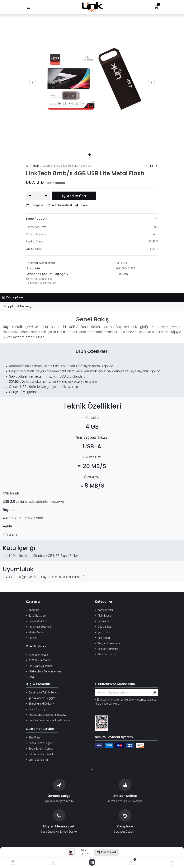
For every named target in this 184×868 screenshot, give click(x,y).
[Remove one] (30, 196)
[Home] (13, 861)
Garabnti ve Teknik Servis (43, 693)
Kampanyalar (105, 610)
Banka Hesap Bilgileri (41, 743)
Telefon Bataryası (108, 649)
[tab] (92, 307)
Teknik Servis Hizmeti (41, 754)
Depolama (104, 621)
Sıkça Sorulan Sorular (41, 749)
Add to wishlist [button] (59, 205)
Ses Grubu (104, 638)
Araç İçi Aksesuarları (110, 643)
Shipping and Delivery (41, 704)
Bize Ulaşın (35, 737)
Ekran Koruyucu (107, 654)
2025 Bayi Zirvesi (39, 655)
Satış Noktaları (37, 616)
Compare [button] (35, 205)
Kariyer (33, 638)
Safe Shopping (37, 709)
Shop (36, 166)
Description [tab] (13, 297)
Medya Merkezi (38, 632)
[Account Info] (171, 862)
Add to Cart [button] (74, 196)
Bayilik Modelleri (38, 621)
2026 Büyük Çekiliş (40, 660)
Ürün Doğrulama (38, 760)
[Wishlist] (132, 861)
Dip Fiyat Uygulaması (41, 666)
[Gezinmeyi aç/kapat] (29, 7)
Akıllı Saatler (105, 616)
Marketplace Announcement (45, 671)
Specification (36, 219)
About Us (34, 610)
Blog (31, 677)
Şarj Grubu (104, 632)
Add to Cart (106, 852)
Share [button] (81, 205)
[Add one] (46, 196)
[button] (33, 83)
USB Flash (122, 274)
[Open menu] (92, 862)
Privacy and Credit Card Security (47, 715)
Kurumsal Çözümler (40, 627)
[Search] (52, 861)
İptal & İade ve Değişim (42, 698)
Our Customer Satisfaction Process (49, 720)
